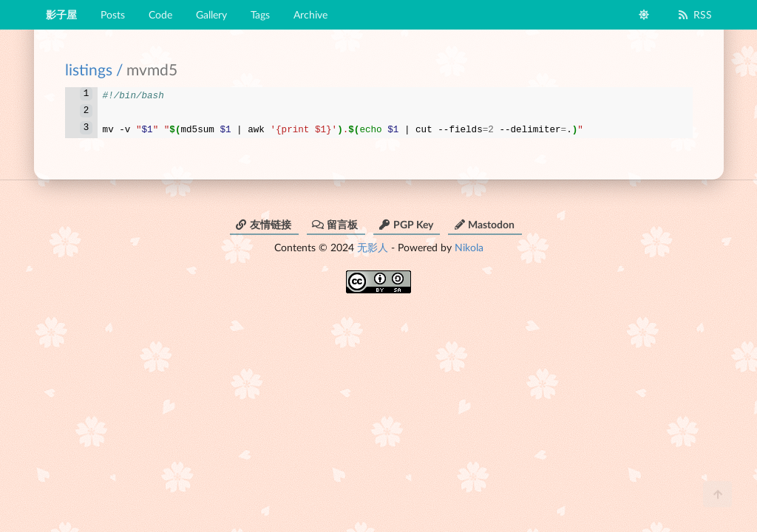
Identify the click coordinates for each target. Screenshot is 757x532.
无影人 (373, 243)
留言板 (335, 220)
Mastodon (484, 220)
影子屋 (61, 14)
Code (160, 14)
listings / (94, 69)
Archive (310, 14)
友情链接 (263, 220)
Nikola (469, 243)
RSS (695, 14)
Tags (260, 14)
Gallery (211, 14)
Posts (113, 14)
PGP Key (406, 220)
